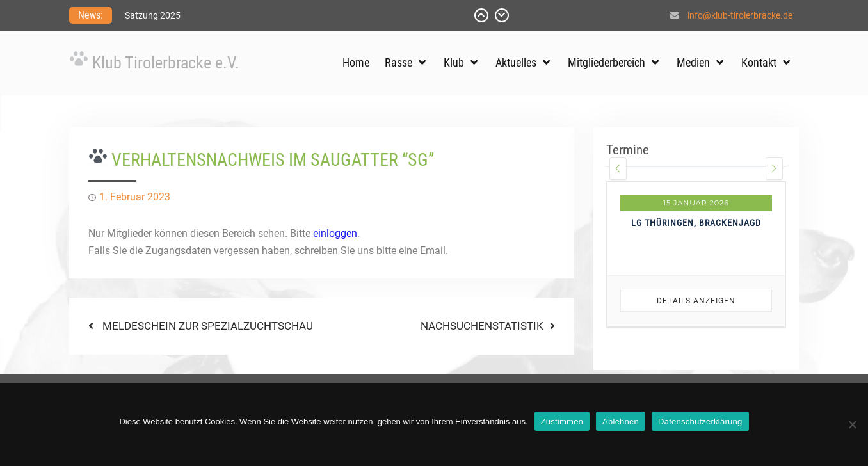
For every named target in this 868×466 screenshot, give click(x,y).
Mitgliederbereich (607, 62)
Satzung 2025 (153, 15)
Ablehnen (621, 422)
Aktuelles (516, 62)
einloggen (335, 233)
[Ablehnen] (852, 424)
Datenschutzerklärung (700, 422)
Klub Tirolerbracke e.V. (166, 63)
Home (356, 62)
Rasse (398, 62)
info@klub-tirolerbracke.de (740, 15)
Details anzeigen (696, 301)
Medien (693, 62)
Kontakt (759, 62)
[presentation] (618, 169)
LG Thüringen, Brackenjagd (696, 223)
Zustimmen (562, 422)
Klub (454, 62)
